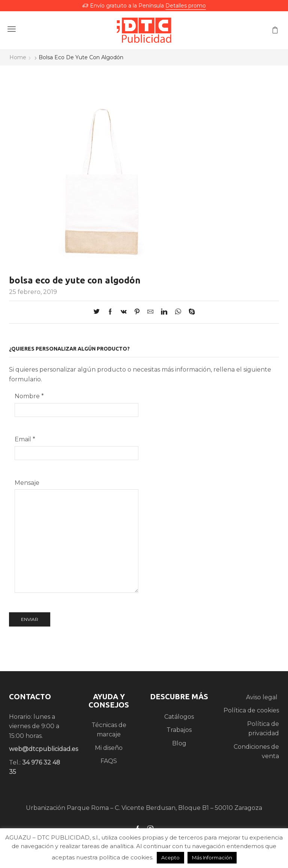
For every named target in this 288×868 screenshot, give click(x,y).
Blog (179, 743)
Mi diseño (109, 748)
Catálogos (179, 717)
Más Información (212, 858)
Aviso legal (262, 697)
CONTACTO (30, 696)
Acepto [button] (170, 858)
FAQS (109, 761)
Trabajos (179, 730)
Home (18, 57)
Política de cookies (251, 710)
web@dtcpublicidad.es (43, 749)
